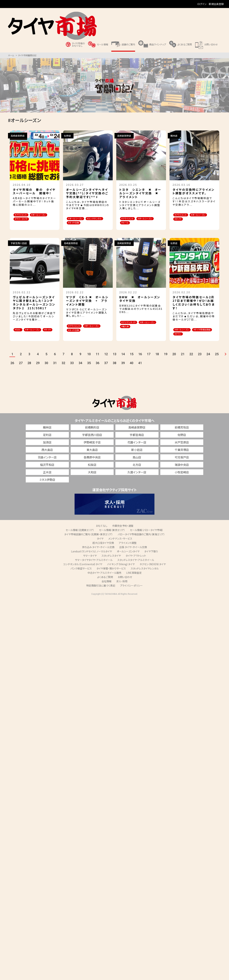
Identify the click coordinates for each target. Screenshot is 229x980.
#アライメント (23, 215)
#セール (151, 223)
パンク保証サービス (81, 575)
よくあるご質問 (105, 583)
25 (217, 360)
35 (89, 369)
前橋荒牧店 (182, 433)
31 (55, 369)
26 (12, 369)
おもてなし (102, 532)
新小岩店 (137, 456)
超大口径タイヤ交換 (103, 549)
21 (183, 360)
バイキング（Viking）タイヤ (121, 570)
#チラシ (207, 339)
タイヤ (100, 545)
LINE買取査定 (134, 579)
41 (140, 369)
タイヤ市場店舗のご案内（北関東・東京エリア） (89, 540)
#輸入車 (152, 332)
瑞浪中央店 (182, 471)
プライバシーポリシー (131, 592)
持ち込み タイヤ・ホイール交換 (98, 553)
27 (21, 369)
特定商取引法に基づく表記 (101, 592)
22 (191, 360)
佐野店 (182, 441)
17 (149, 360)
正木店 (47, 478)
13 (114, 360)
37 (106, 369)
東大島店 (92, 456)
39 (123, 369)
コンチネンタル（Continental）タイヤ (83, 570)
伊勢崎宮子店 (92, 448)
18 (157, 360)
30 (46, 369)
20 (174, 360)
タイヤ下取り (151, 558)
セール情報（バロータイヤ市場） (147, 536)
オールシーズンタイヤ (128, 558)
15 (132, 360)
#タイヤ (204, 220)
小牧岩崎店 (182, 478)
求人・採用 (122, 587)
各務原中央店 (92, 463)
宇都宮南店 (137, 441)
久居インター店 (137, 478)
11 (97, 360)
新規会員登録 (216, 4)
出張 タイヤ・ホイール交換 (133, 553)
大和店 (92, 478)
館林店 (47, 433)
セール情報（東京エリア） (112, 536)
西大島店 (47, 456)
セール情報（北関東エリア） (80, 536)
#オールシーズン (25, 220)
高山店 (137, 463)
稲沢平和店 (47, 471)
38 (114, 369)
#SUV (19, 335)
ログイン (202, 4)
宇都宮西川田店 (92, 441)
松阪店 (92, 471)
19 (166, 360)
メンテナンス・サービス (120, 545)
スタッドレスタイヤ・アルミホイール (136, 566)
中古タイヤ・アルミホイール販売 (104, 579)
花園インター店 (137, 448)
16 (140, 360)
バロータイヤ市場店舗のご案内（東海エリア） (141, 540)
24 (208, 360)
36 (97, 369)
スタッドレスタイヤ (111, 562)
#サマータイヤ (24, 224)
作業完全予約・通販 (123, 532)
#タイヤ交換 (76, 228)
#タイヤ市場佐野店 (186, 339)
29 (38, 369)
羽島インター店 (47, 463)
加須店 (47, 448)
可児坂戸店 (182, 463)
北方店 (137, 471)
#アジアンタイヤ (131, 328)
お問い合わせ (125, 583)
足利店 (47, 441)
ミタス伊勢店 (47, 486)
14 (123, 360)
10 (89, 360)
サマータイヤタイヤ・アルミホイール (94, 566)
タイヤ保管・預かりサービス (111, 575)
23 (200, 360)
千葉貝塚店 (182, 456)
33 (72, 369)
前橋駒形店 (92, 433)
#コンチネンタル (78, 223)
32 (63, 369)
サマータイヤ (90, 562)
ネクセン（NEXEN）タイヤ (153, 570)
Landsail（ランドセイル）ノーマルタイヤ (92, 558)
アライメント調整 (128, 549)
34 (80, 369)
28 (29, 369)
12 (106, 360)
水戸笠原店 (182, 448)
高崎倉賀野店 (137, 433)
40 (132, 369)
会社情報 (107, 587)
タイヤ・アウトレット (136, 562)
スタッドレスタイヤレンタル (145, 575)
